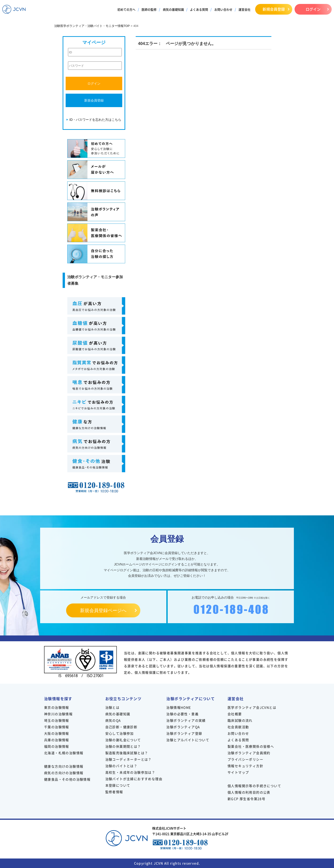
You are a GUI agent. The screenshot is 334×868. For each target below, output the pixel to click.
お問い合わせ (223, 9)
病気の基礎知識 (173, 9)
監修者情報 (114, 792)
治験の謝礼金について (123, 740)
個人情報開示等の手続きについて (254, 786)
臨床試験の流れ (240, 720)
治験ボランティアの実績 (186, 720)
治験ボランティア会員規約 (249, 753)
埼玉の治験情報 (57, 720)
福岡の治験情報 (57, 746)
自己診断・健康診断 (121, 727)
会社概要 (235, 714)
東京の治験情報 (57, 707)
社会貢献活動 (238, 727)
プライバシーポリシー (245, 759)
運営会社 (244, 9)
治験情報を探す (58, 699)
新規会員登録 (274, 9)
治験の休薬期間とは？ (123, 746)
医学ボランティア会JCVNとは (252, 707)
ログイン (313, 9)
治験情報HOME (179, 707)
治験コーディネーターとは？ (128, 759)
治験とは (112, 707)
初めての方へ (126, 9)
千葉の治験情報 (57, 727)
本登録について (118, 785)
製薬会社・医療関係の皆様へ (251, 746)
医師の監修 (149, 9)
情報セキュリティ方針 (245, 766)
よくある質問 (199, 9)
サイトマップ (238, 772)
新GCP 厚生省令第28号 (246, 799)
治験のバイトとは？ (121, 766)
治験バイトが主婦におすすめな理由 (134, 779)
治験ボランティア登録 (184, 733)
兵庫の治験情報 (57, 740)
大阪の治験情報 (57, 733)
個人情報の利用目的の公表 (249, 792)
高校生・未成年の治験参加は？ (130, 772)
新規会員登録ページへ (103, 610)
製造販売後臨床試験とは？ (127, 753)
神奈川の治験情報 (58, 714)
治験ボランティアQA (183, 727)
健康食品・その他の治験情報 (67, 779)
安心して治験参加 (120, 733)
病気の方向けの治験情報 (64, 773)
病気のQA (113, 720)
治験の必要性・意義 (182, 714)
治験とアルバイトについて (188, 740)
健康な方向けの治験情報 (64, 766)
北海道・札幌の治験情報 (64, 753)
